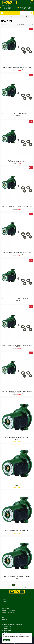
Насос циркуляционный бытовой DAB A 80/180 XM (17, 576)
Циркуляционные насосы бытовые (17, 16)
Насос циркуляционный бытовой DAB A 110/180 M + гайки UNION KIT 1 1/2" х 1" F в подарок (17, 392)
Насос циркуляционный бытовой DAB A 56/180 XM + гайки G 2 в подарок (17, 300)
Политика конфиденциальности (8, 610)
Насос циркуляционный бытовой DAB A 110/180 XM (17, 484)
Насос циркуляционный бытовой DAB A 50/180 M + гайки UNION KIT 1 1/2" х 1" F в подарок (17, 161)
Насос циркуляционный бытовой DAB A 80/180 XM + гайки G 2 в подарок (17, 207)
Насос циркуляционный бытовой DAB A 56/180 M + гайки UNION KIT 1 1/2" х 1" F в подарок (17, 68)
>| (21, 585)
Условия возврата (5, 602)
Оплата (3, 606)
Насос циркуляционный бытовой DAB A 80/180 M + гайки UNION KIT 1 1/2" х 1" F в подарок (17, 253)
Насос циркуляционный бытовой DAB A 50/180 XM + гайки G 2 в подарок (17, 346)
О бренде (4, 599)
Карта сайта (4, 620)
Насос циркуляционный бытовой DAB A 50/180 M (17, 530)
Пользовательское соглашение (8, 613)
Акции (3, 617)
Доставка (4, 604)
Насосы (7, 16)
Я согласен (6, 640)
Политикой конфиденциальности (20, 638)
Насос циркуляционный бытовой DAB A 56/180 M (17, 438)
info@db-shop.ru (8, 630)
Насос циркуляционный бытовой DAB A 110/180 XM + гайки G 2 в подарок (17, 114)
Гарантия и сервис (6, 608)
